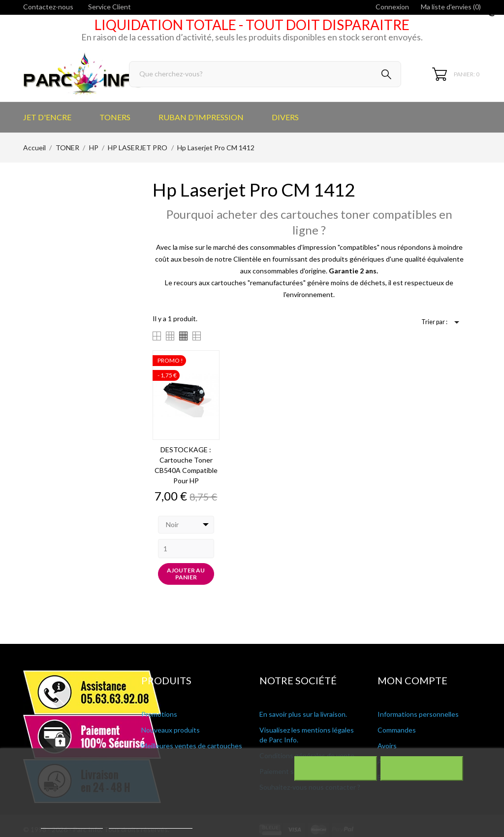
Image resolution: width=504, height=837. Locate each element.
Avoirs (387, 746)
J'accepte (422, 769)
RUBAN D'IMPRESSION (201, 117)
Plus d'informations (72, 824)
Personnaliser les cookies (151, 824)
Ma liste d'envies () (451, 7)
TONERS (115, 117)
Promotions (159, 714)
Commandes (397, 730)
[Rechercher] (265, 74)
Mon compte (412, 680)
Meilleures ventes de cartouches (192, 746)
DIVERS (285, 117)
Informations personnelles (418, 714)
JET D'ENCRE (47, 117)
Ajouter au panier (186, 574)
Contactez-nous (48, 7)
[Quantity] (186, 549)
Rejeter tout (335, 769)
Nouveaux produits (171, 730)
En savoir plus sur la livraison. (303, 714)
